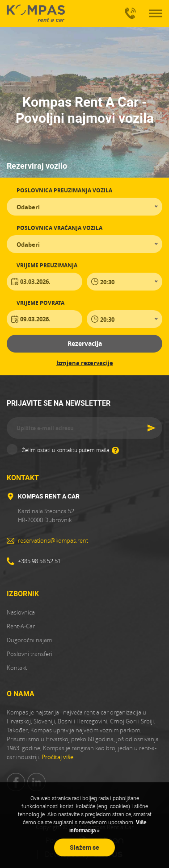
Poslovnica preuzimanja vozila (64, 190)
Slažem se (84, 847)
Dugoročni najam (29, 640)
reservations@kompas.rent (53, 540)
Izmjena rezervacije (85, 363)
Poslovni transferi (30, 654)
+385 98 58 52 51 (129, 9)
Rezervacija (85, 343)
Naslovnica (21, 612)
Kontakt (17, 668)
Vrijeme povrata (40, 303)
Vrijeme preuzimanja (47, 265)
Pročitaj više (57, 757)
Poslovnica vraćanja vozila (59, 228)
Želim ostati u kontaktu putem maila (70, 449)
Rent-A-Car (21, 626)
